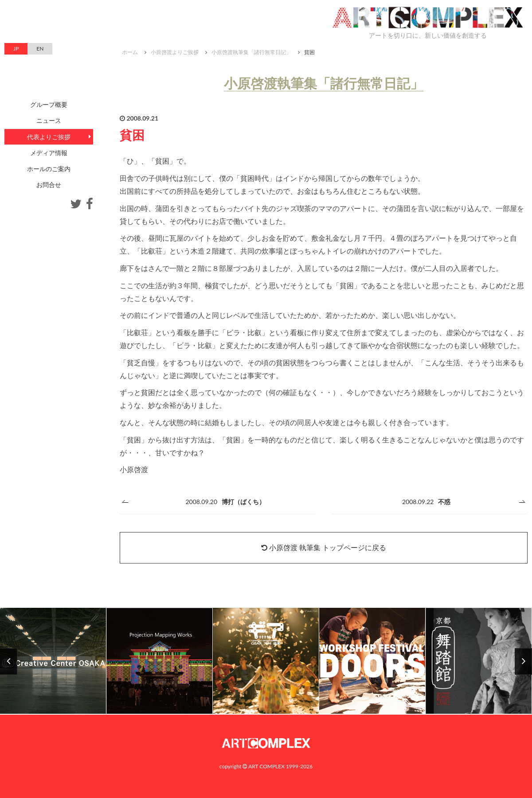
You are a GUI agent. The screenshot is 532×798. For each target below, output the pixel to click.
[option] (266, 661)
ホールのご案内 (49, 169)
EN (40, 49)
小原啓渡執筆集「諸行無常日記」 (251, 52)
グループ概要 (49, 104)
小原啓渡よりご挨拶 (175, 52)
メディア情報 (49, 153)
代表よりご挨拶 (49, 137)
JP (16, 49)
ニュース (49, 120)
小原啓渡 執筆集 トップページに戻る (324, 547)
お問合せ (49, 185)
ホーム (130, 52)
